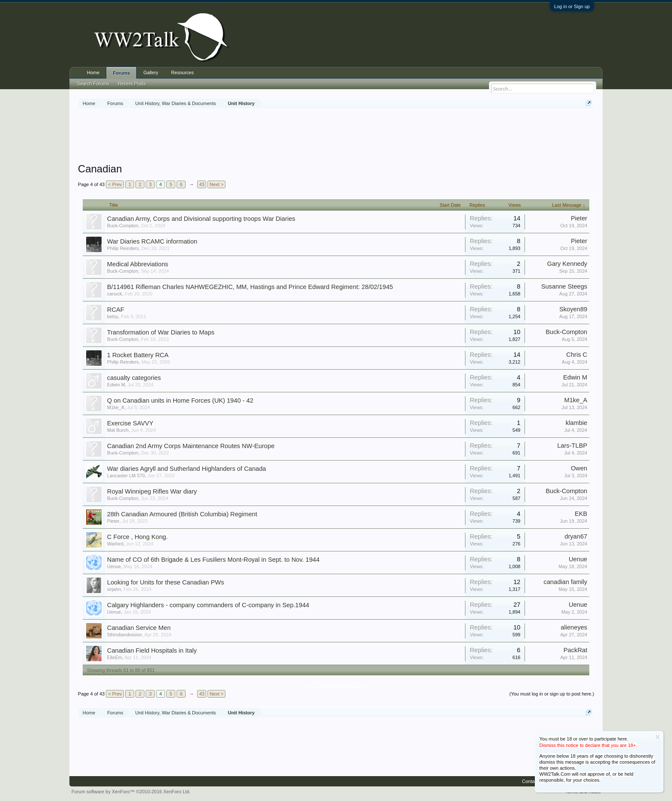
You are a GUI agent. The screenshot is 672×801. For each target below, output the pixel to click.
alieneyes (574, 627)
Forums (121, 73)
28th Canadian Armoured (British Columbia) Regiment (182, 514)
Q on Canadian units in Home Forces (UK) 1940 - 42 (180, 400)
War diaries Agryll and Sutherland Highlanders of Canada (187, 469)
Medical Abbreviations (138, 264)
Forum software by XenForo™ (131, 792)
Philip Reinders (123, 248)
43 (202, 184)
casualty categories (134, 378)
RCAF (116, 310)
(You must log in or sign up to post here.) (552, 694)
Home (93, 72)
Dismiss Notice (658, 737)
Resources (182, 72)
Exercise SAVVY (130, 423)
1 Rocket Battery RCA (138, 355)
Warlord (115, 544)
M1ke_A (116, 407)
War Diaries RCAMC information (152, 241)
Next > (216, 184)
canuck (115, 294)
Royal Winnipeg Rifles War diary (152, 491)
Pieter (579, 218)
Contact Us (534, 781)
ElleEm (115, 657)
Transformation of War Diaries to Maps (161, 332)
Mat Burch (118, 430)
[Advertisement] (336, 137)
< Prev (115, 184)
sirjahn (114, 589)
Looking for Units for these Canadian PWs (166, 582)
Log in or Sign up (572, 6)
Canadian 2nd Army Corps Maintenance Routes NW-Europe (191, 446)
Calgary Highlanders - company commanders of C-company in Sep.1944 (208, 605)
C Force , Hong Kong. (138, 537)
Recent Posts (132, 84)
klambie (577, 423)
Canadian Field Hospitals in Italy (152, 650)
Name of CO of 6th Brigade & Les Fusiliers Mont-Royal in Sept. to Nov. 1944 (213, 560)
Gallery (151, 72)
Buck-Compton (123, 226)
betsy (113, 316)
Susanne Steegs (564, 286)
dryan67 (576, 536)
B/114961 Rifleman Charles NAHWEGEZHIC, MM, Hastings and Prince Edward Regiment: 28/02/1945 (250, 287)
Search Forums (93, 84)
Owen (579, 468)
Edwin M (116, 385)
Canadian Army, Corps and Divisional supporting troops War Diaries (201, 219)
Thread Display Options (336, 684)
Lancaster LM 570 (126, 476)
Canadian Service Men (139, 628)
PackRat (575, 650)
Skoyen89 (573, 309)
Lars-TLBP (572, 446)
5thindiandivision (124, 635)
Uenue (114, 566)
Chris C (577, 355)
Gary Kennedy (567, 264)
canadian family (565, 582)
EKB (581, 514)
